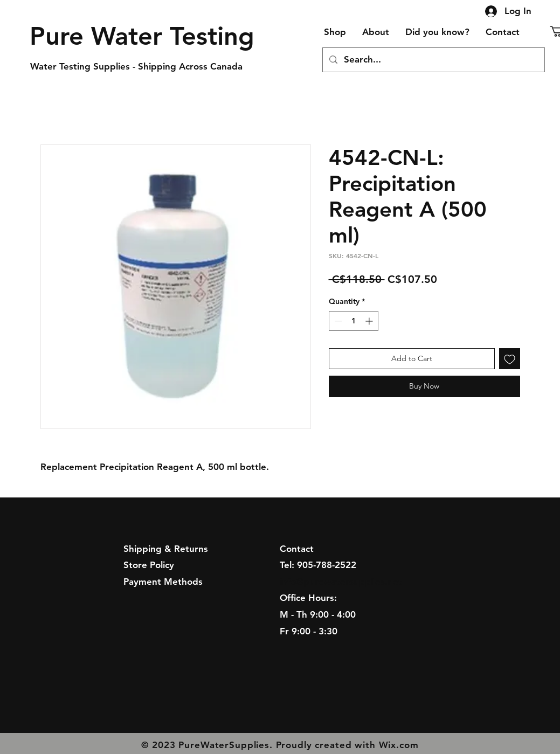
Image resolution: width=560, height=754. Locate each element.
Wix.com (399, 745)
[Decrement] (337, 321)
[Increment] (370, 321)
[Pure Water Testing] (142, 36)
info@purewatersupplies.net (341, 582)
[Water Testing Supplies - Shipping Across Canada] (141, 67)
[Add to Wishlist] (510, 359)
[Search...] (433, 60)
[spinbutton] (354, 321)
